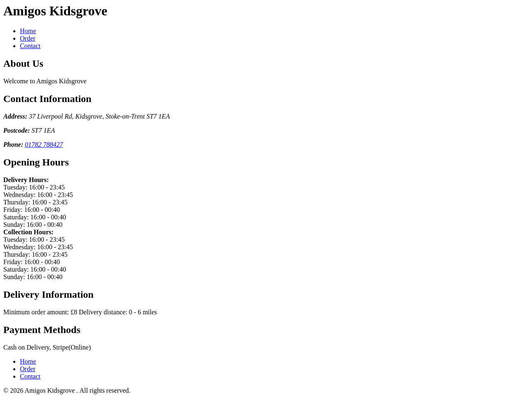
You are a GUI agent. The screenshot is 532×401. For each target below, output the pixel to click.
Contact (30, 46)
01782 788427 (44, 145)
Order (28, 38)
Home (28, 31)
